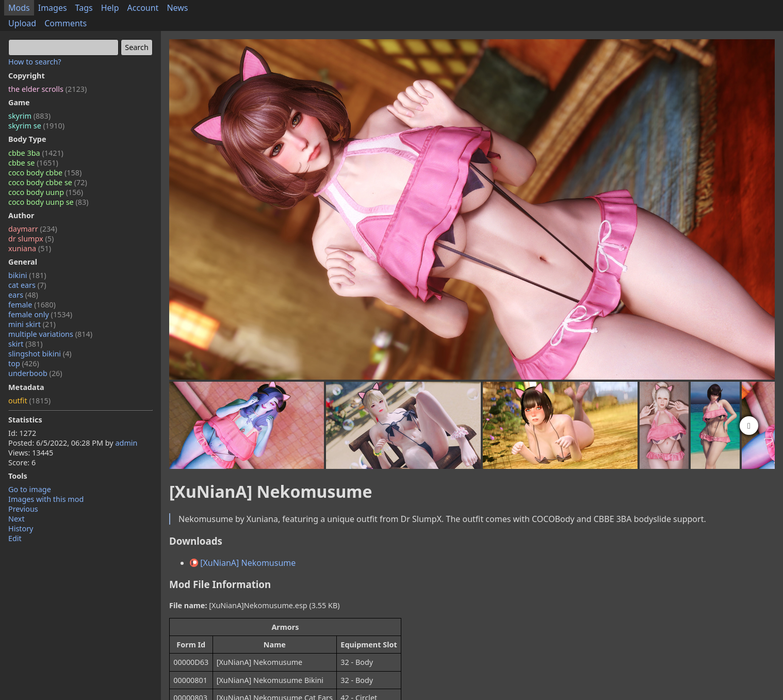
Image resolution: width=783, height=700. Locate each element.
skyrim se (36, 126)
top (24, 363)
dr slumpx (31, 239)
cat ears (27, 285)
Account (143, 8)
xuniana (30, 248)
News (177, 8)
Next (17, 519)
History (21, 528)
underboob (35, 373)
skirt (26, 344)
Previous (23, 509)
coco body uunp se (48, 202)
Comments (66, 23)
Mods (19, 8)
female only (40, 314)
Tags (84, 8)
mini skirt (32, 324)
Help (110, 8)
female (32, 305)
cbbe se (33, 163)
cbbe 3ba (36, 153)
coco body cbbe (45, 173)
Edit (15, 538)
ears (23, 295)
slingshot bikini (40, 354)
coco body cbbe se (48, 182)
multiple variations (50, 334)
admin (126, 443)
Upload (22, 23)
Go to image (30, 489)
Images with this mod (46, 499)
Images (53, 8)
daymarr (33, 229)
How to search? (35, 62)
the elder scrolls (47, 89)
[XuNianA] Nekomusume (243, 563)
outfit (29, 401)
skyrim (29, 116)
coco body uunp (46, 192)
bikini (27, 275)
